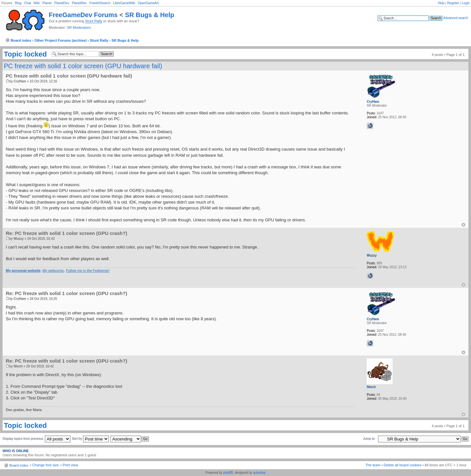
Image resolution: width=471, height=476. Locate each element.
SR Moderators (79, 27)
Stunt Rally (94, 21)
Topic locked (25, 54)
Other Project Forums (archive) (60, 40)
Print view (70, 465)
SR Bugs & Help (149, 15)
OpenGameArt (148, 3)
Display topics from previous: (36, 439)
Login (466, 3)
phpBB (228, 473)
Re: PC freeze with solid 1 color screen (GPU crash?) (67, 233)
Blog (18, 3)
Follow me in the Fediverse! (88, 270)
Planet (47, 3)
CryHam (20, 81)
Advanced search (456, 18)
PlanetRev (79, 3)
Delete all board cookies (402, 465)
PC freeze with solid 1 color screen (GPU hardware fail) (83, 66)
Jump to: (369, 439)
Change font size (46, 465)
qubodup (259, 473)
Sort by (90, 439)
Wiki (37, 3)
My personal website (23, 270)
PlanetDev (62, 3)
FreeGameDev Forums (83, 15)
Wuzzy (19, 239)
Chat (28, 3)
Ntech (18, 366)
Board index (21, 40)
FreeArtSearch (100, 3)
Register (453, 3)
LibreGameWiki (124, 3)
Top (463, 225)
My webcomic (53, 270)
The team (373, 465)
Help (441, 3)
